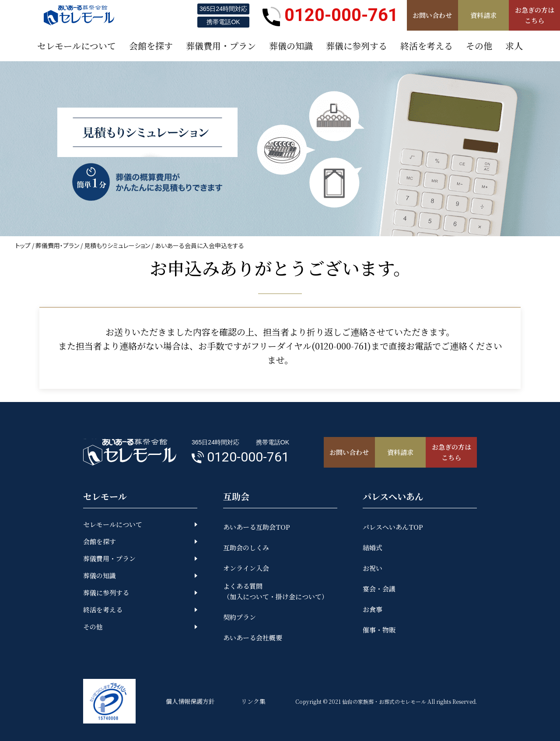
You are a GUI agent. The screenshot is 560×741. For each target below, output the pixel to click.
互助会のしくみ (246, 547)
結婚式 (373, 547)
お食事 (373, 609)
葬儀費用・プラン (57, 245)
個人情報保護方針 (190, 701)
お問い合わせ (432, 15)
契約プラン (240, 617)
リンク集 (253, 701)
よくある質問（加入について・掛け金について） (276, 591)
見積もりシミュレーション (117, 245)
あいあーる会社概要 (253, 638)
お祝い (373, 568)
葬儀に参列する (106, 592)
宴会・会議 (379, 589)
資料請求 (483, 15)
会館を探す (100, 541)
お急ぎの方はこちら (535, 15)
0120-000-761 (330, 15)
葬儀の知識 (100, 575)
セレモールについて (113, 524)
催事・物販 (379, 630)
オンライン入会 (246, 568)
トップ (23, 245)
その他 (93, 627)
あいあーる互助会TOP (257, 527)
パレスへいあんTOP (393, 527)
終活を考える (103, 610)
